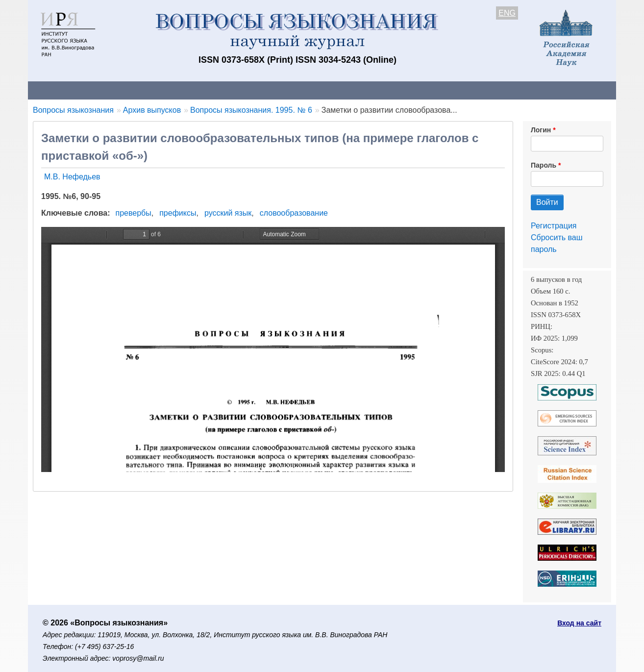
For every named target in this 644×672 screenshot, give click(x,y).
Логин (541, 130)
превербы (134, 213)
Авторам (166, 90)
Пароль (544, 165)
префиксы (178, 213)
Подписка (369, 90)
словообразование (294, 213)
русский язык (228, 213)
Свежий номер (227, 90)
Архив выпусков (302, 90)
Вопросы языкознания (73, 110)
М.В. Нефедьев (72, 177)
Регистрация (554, 226)
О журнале (57, 90)
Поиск (523, 90)
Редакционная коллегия (449, 90)
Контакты (113, 90)
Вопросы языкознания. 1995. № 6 (251, 110)
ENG (507, 13)
